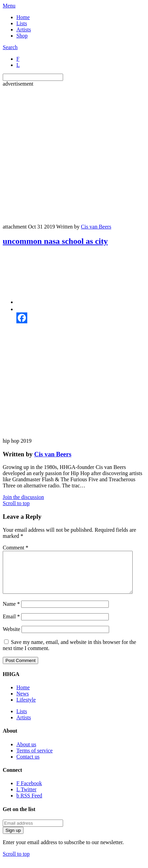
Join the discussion (23, 497)
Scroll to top (16, 503)
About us (26, 753)
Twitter (26, 798)
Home (23, 17)
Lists (22, 23)
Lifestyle (26, 708)
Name (11, 612)
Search (10, 47)
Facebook (29, 791)
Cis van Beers (96, 227)
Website (11, 637)
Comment (16, 548)
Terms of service (34, 759)
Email (11, 625)
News (23, 702)
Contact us (28, 765)
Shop (22, 36)
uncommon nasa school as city (55, 241)
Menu (9, 6)
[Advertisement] (68, 155)
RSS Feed (29, 804)
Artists (24, 30)
